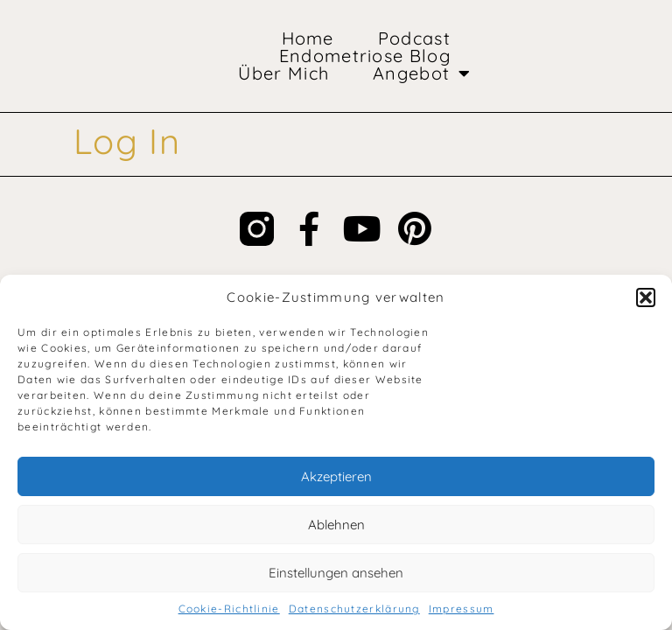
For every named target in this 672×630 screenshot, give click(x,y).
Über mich (283, 73)
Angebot (422, 73)
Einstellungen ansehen (336, 573)
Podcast (414, 38)
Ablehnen (336, 525)
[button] (646, 297)
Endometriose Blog (365, 56)
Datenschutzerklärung (354, 609)
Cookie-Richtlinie (229, 609)
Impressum (462, 609)
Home (308, 38)
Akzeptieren (336, 476)
